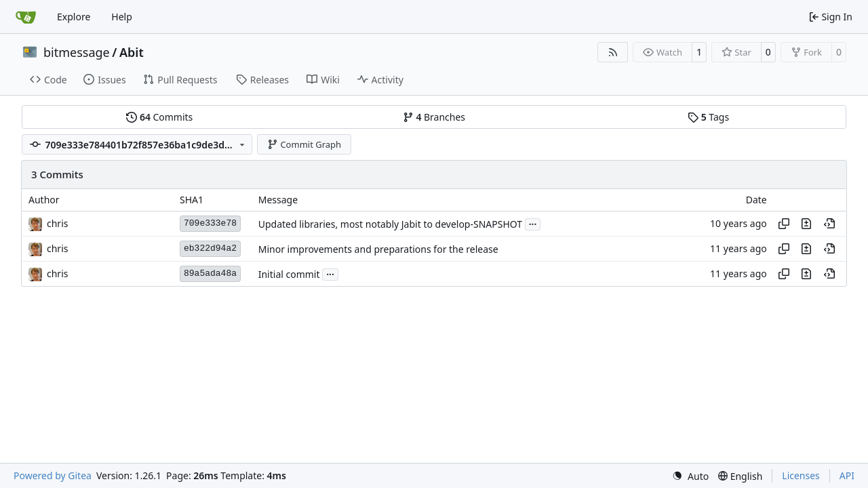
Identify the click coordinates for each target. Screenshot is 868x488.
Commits (159, 117)
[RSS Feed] (613, 52)
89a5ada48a (210, 273)
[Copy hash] (784, 224)
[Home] (26, 17)
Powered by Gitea (53, 475)
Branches (434, 117)
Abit (132, 52)
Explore (74, 17)
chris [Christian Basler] (57, 223)
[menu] (690, 476)
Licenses (801, 475)
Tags (708, 117)
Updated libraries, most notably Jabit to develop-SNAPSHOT (390, 224)
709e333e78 (210, 223)
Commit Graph (304, 144)
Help (122, 17)
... (533, 223)
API (847, 475)
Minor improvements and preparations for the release (378, 249)
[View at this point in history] (829, 224)
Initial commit (289, 274)
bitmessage (77, 52)
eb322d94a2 (210, 248)
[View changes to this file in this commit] (806, 224)
